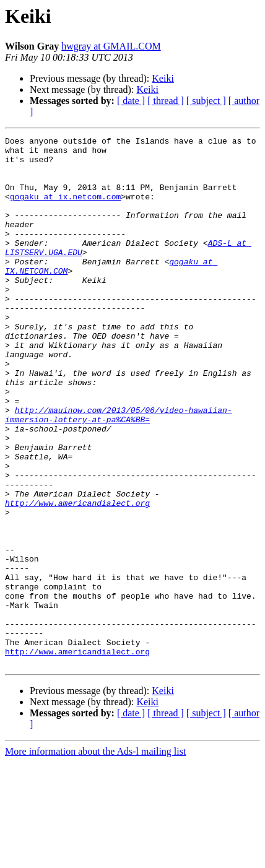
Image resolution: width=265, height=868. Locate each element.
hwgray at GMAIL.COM (111, 46)
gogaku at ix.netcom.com (65, 209)
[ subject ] (206, 101)
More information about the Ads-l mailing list (95, 857)
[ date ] (131, 101)
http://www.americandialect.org (77, 577)
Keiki (163, 78)
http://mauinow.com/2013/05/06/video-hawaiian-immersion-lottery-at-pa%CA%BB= (119, 471)
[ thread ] (166, 101)
